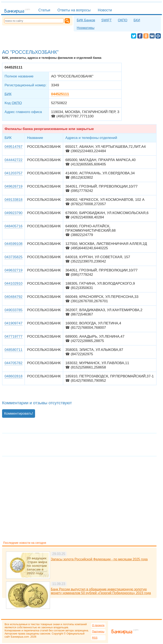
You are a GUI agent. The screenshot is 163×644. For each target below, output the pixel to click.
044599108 (13, 244)
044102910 (13, 283)
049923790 (13, 213)
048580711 (13, 350)
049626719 (13, 186)
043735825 (13, 257)
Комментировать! (19, 413)
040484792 (13, 297)
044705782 (13, 363)
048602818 (13, 376)
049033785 (13, 310)
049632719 (13, 270)
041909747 (13, 323)
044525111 (60, 94)
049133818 (13, 200)
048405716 (13, 226)
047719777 (13, 336)
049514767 (13, 147)
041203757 (13, 173)
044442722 (13, 160)
